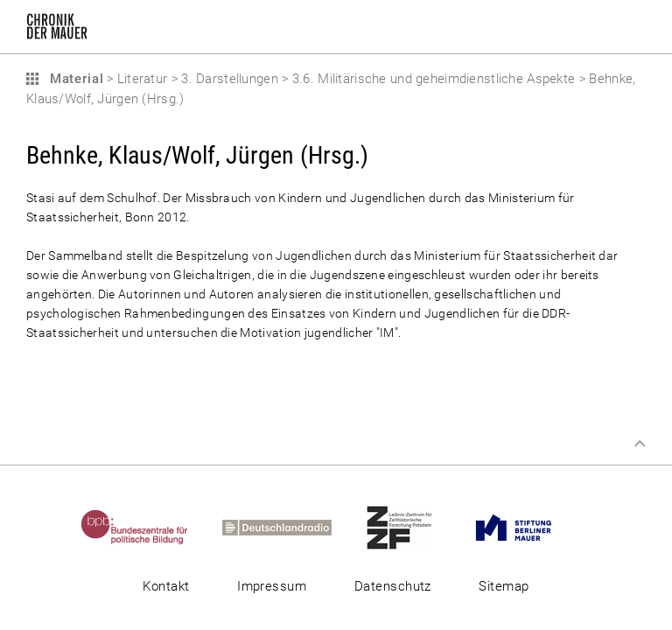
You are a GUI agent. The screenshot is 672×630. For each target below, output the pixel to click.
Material (74, 79)
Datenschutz (393, 586)
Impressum (272, 586)
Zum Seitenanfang (640, 444)
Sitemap (504, 586)
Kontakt (166, 586)
